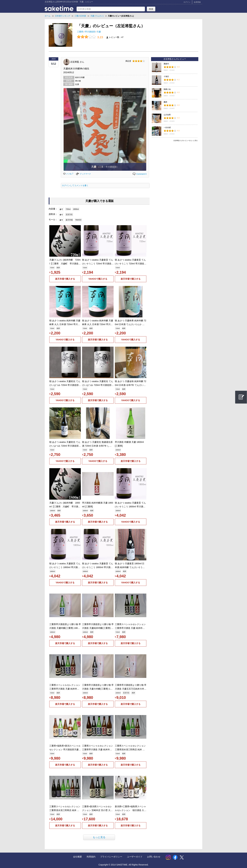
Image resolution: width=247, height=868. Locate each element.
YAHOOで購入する (98, 279)
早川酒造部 (90, 32)
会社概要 (78, 857)
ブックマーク (83, 174)
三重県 (80, 32)
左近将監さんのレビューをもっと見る (185, 141)
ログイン (187, 2)
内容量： (53, 209)
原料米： (53, 214)
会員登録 (197, 2)
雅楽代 (166, 64)
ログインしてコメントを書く (75, 186)
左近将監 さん (77, 62)
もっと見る (99, 837)
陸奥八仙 (167, 89)
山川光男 (167, 115)
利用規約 (91, 857)
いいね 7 (68, 174)
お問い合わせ (154, 857)
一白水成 (167, 127)
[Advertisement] (175, 165)
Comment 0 (139, 174)
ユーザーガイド (135, 857)
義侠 (165, 102)
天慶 (99, 32)
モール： (53, 220)
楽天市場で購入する (65, 279)
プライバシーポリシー (111, 857)
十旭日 (166, 76)
